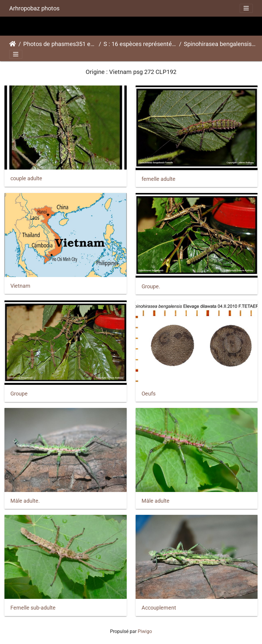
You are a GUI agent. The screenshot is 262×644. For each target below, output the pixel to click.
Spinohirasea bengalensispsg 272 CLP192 (220, 44)
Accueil (13, 44)
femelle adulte (159, 179)
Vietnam (20, 286)
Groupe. (151, 287)
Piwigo (145, 631)
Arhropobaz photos (34, 8)
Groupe (19, 394)
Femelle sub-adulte (33, 608)
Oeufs (149, 394)
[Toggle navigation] (246, 8)
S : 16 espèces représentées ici (140, 44)
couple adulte (26, 178)
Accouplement (159, 608)
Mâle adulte (156, 501)
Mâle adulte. (25, 501)
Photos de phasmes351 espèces (60, 44)
